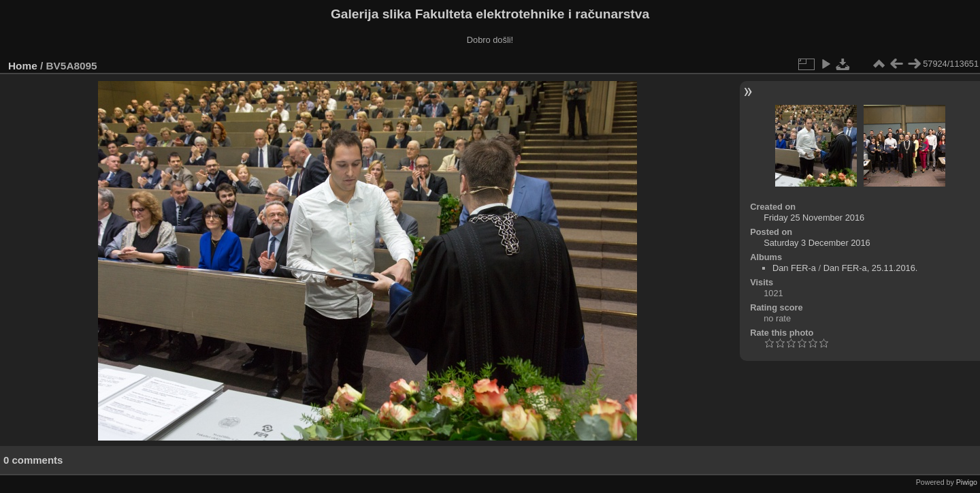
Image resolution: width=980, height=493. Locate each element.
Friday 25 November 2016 (814, 218)
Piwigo (967, 482)
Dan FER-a (794, 268)
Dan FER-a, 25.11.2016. (871, 268)
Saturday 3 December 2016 (817, 243)
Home (23, 66)
